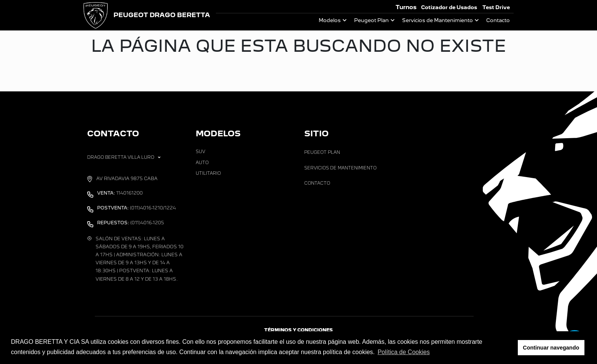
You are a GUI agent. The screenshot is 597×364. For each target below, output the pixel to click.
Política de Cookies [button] (404, 352)
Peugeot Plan (371, 20)
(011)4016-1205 (131, 223)
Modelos (330, 20)
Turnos (406, 7)
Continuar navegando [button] (551, 348)
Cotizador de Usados (449, 7)
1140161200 (120, 193)
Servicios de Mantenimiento (437, 20)
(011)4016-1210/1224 (136, 208)
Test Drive (496, 7)
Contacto (498, 20)
